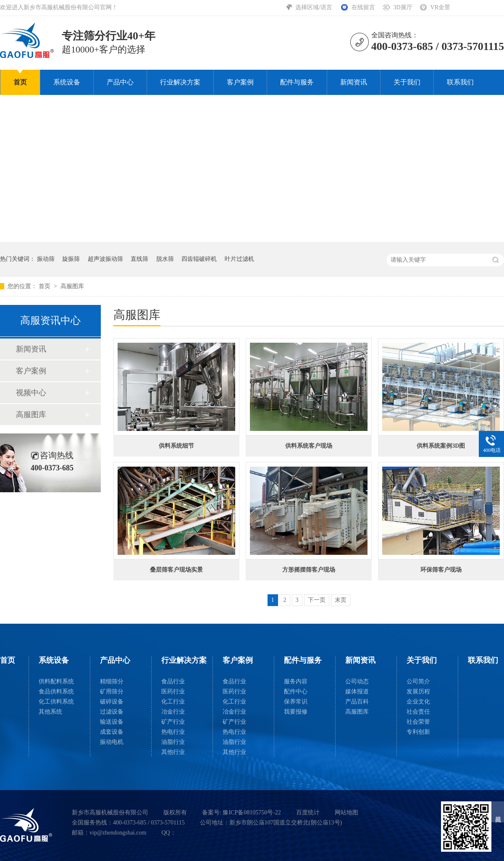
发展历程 (418, 692)
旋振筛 (71, 259)
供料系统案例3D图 (441, 446)
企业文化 (418, 702)
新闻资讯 (354, 82)
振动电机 (112, 742)
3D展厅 (403, 7)
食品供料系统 (56, 692)
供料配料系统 (56, 681)
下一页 (317, 600)
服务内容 (296, 681)
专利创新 (418, 732)
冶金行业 (173, 712)
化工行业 (173, 702)
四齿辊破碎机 (199, 259)
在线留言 (363, 7)
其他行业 (173, 752)
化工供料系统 (56, 702)
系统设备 (67, 82)
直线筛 (139, 259)
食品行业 (173, 681)
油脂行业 (173, 742)
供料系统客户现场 (309, 446)
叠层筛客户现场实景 (176, 570)
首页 (20, 82)
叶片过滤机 (239, 259)
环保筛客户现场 (441, 570)
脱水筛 (165, 259)
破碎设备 (112, 702)
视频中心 (31, 393)
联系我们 (460, 82)
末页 (341, 600)
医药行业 (173, 692)
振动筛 (46, 259)
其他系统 (50, 712)
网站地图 (346, 812)
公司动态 (357, 681)
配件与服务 (297, 82)
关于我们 (407, 82)
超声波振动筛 (105, 259)
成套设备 (112, 732)
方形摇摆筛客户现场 (309, 570)
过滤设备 (112, 712)
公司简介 (418, 681)
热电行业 (173, 732)
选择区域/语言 (314, 7)
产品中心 (120, 82)
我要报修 (296, 712)
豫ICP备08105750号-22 (252, 812)
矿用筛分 (112, 692)
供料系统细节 (176, 446)
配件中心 (296, 692)
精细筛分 (112, 681)
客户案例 (240, 82)
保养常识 (296, 702)
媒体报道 (357, 692)
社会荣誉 (418, 722)
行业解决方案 (180, 82)
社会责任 (418, 712)
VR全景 (440, 7)
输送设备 (112, 722)
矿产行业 (173, 722)
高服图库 (72, 286)
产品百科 (357, 702)
